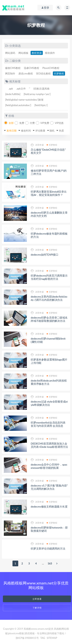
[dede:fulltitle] (13, 94)
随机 (52, 131)
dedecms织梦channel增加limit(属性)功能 (48, 340)
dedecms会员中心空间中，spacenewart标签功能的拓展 (49, 466)
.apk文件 (21, 89)
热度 (61, 131)
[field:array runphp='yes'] (37, 94)
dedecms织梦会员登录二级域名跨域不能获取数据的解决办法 (49, 319)
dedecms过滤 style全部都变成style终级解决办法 (49, 403)
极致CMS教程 (13, 68)
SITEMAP (52, 638)
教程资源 (37, 53)
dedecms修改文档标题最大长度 (49, 506)
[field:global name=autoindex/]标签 (24, 100)
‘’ (30, 89)
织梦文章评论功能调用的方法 (48, 548)
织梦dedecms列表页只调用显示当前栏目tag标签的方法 (49, 277)
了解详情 (37, 608)
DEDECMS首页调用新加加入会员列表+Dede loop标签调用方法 (49, 445)
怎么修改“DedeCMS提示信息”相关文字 (48, 151)
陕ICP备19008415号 (27, 638)
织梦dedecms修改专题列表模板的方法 (49, 235)
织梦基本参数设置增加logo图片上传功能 (49, 361)
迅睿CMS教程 (31, 68)
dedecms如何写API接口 (45, 255)
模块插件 (50, 53)
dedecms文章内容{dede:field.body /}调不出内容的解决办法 (49, 298)
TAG (43, 638)
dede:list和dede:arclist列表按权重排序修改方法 (49, 382)
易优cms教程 (26, 73)
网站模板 (23, 53)
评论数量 (40, 131)
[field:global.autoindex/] (18, 105)
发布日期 (12, 131)
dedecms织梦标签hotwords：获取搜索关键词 (49, 529)
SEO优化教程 (43, 73)
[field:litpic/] (41, 105)
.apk (11, 89)
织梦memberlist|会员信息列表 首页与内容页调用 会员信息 (48, 424)
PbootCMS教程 (51, 68)
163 (50, 563)
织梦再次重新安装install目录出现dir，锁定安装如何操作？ (49, 193)
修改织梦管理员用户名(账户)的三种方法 (49, 172)
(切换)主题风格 (41, 89)
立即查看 (37, 599)
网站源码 (10, 53)
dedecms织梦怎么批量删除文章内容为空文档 (49, 214)
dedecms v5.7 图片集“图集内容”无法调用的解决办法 (49, 487)
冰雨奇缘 (37, 145)
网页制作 (10, 73)
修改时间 (26, 131)
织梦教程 (59, 73)
